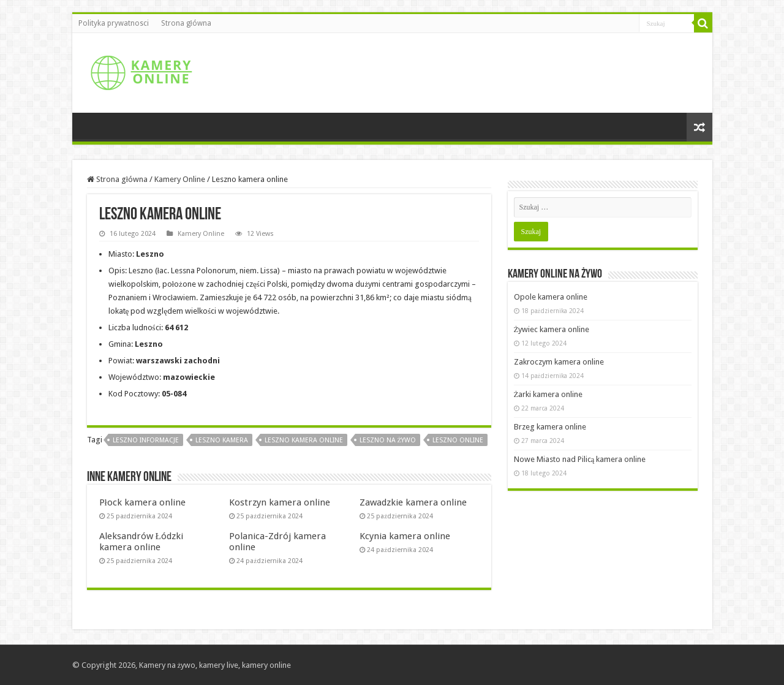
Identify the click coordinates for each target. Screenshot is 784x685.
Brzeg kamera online (550, 427)
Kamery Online (180, 179)
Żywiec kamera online (552, 329)
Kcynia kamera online (405, 536)
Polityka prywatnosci (114, 23)
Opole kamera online (551, 297)
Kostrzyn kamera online (280, 502)
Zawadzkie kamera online (413, 502)
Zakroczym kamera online (559, 362)
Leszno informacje (146, 440)
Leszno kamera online (304, 440)
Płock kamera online (142, 502)
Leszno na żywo (388, 440)
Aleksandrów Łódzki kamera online (141, 542)
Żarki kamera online (548, 394)
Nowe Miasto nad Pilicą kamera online (580, 459)
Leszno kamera (222, 440)
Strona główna (186, 23)
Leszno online (458, 440)
